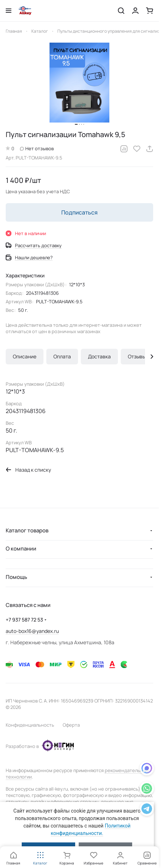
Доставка (99, 356)
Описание (25, 356)
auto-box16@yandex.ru (32, 631)
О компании (21, 549)
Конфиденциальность (30, 725)
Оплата (62, 356)
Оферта (71, 725)
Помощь (16, 577)
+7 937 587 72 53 (24, 620)
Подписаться (79, 212)
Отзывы (137, 356)
